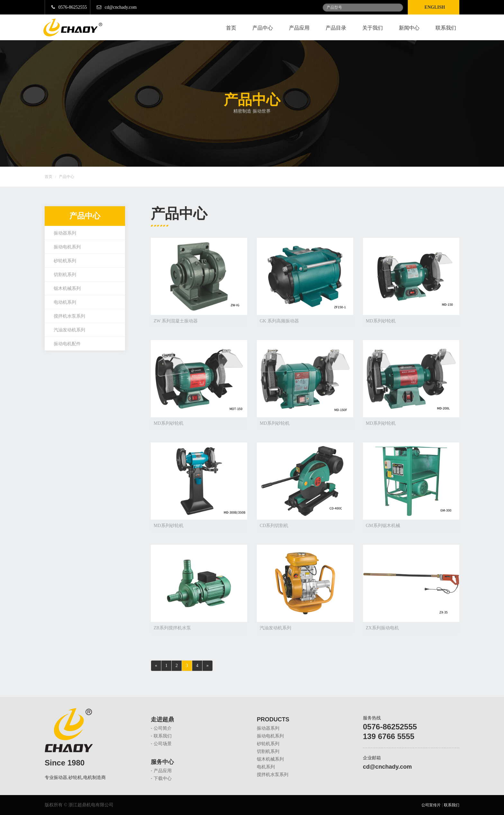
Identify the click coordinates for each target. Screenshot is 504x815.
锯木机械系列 (67, 288)
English (436, 7)
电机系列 (266, 767)
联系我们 (446, 28)
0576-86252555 (69, 7)
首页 (231, 28)
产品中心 (263, 28)
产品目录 (336, 28)
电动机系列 (65, 302)
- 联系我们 (161, 736)
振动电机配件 (67, 344)
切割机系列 (65, 275)
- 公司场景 (161, 744)
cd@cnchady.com (117, 7)
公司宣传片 (431, 805)
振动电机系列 (67, 247)
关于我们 (373, 28)
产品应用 (299, 28)
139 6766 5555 (389, 736)
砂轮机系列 (65, 261)
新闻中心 (409, 28)
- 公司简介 (161, 728)
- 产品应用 (161, 771)
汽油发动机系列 (69, 330)
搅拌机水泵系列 (69, 316)
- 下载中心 (161, 778)
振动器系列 (65, 233)
